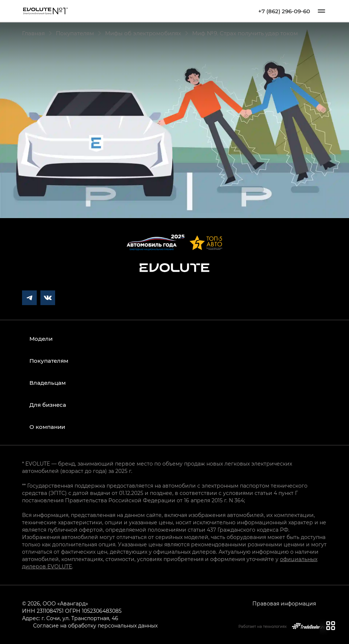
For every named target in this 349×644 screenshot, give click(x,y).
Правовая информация (284, 603)
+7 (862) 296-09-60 (284, 11)
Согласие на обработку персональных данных (95, 625)
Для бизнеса (48, 405)
